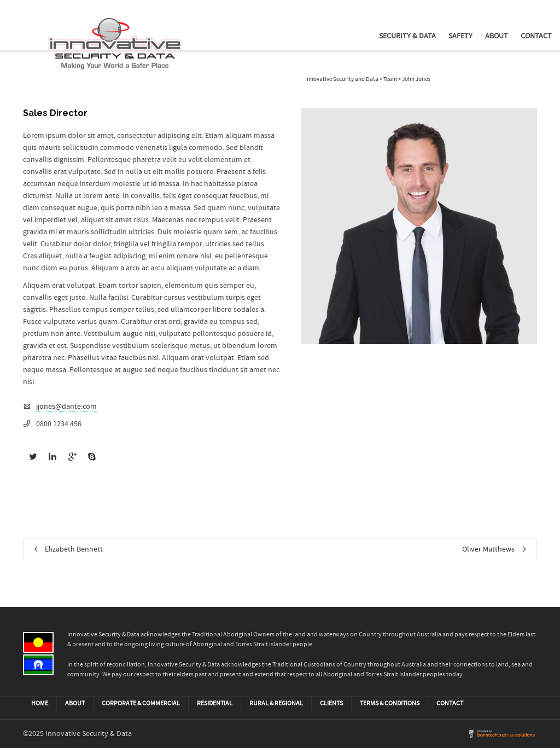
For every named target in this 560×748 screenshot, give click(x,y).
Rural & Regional (276, 703)
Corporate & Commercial (141, 703)
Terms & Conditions (390, 703)
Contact (536, 36)
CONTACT (450, 703)
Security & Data (407, 36)
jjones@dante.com (66, 407)
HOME (40, 703)
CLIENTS (331, 703)
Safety (460, 36)
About (497, 36)
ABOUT (75, 703)
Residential (215, 703)
